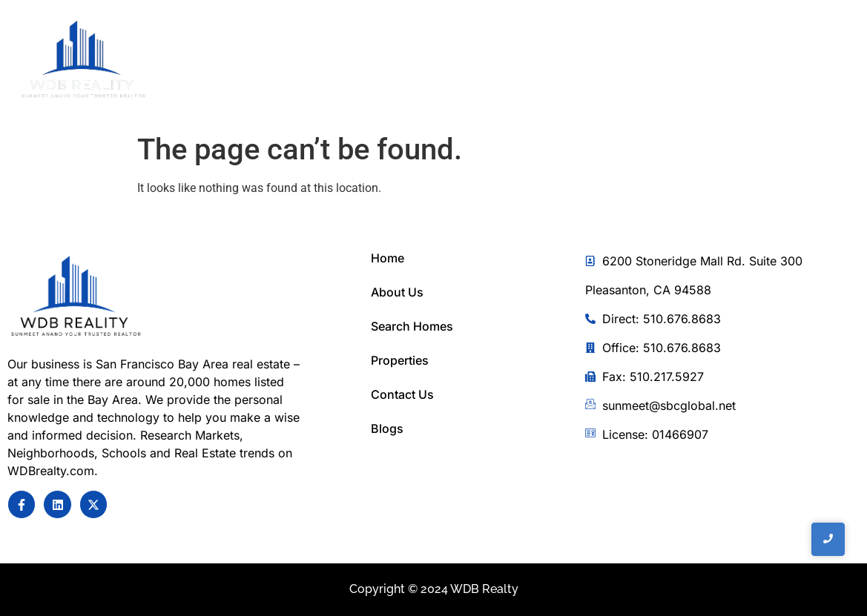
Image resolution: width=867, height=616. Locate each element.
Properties (400, 360)
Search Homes (412, 326)
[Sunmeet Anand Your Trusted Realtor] (76, 297)
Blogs (387, 428)
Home (369, 62)
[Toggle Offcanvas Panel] (773, 63)
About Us (397, 292)
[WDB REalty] (83, 60)
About (436, 62)
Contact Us (642, 62)
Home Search (531, 62)
